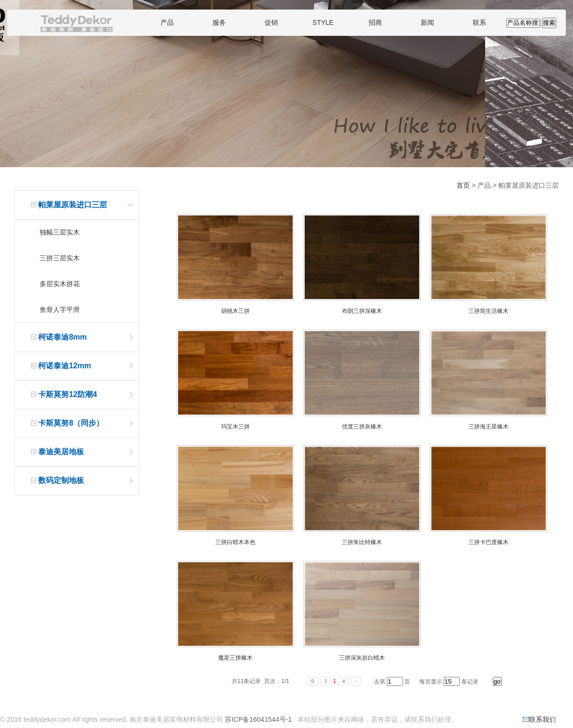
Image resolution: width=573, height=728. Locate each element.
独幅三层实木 (60, 232)
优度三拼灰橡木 (362, 427)
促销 (271, 22)
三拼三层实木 (60, 258)
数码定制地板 (61, 480)
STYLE (323, 22)
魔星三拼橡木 (235, 658)
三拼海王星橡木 (488, 427)
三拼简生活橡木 (488, 311)
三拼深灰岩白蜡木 (362, 658)
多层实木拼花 (60, 284)
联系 (479, 22)
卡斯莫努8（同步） (71, 423)
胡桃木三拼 (235, 311)
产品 (167, 22)
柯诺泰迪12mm (64, 366)
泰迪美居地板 (61, 452)
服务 (219, 22)
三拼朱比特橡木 (362, 542)
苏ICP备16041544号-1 (258, 719)
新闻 (427, 22)
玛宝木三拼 (235, 427)
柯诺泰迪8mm (62, 337)
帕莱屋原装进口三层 (73, 205)
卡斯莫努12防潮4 (68, 394)
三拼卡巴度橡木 (488, 542)
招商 (375, 22)
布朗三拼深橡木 (362, 311)
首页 (463, 185)
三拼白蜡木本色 (235, 542)
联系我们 (539, 719)
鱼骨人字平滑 (60, 310)
